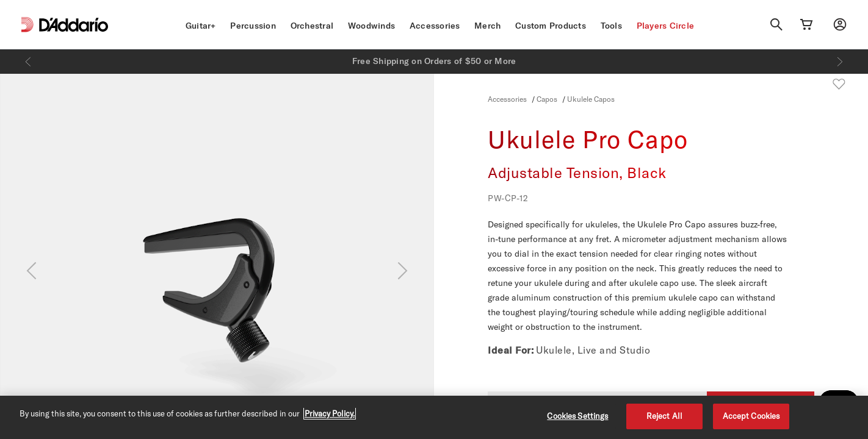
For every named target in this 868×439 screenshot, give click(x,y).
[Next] (840, 62)
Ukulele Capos (591, 99)
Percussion (253, 26)
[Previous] (28, 62)
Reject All (664, 416)
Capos (547, 99)
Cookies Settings (577, 416)
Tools (611, 26)
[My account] (840, 24)
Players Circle (666, 26)
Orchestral (312, 26)
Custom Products (551, 26)
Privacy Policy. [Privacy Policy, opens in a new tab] (330, 413)
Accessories (435, 26)
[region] (434, 417)
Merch (487, 26)
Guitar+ (201, 26)
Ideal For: (511, 350)
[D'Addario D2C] (74, 25)
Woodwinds (371, 26)
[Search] (776, 24)
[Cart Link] (806, 24)
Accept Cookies (751, 416)
